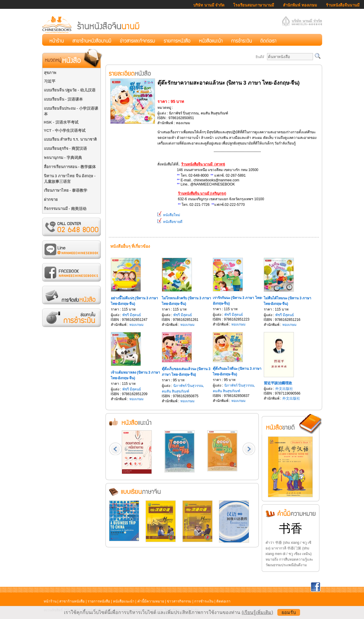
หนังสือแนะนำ (124, 601)
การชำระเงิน (204, 601)
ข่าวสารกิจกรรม (179, 601)
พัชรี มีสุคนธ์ (132, 315)
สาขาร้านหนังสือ (72, 601)
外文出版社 (284, 389)
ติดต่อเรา (223, 601)
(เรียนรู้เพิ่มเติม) (257, 612)
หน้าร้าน (50, 601)
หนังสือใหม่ (169, 215)
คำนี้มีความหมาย (151, 601)
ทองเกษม (136, 325)
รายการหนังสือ (99, 601)
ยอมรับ (289, 612)
